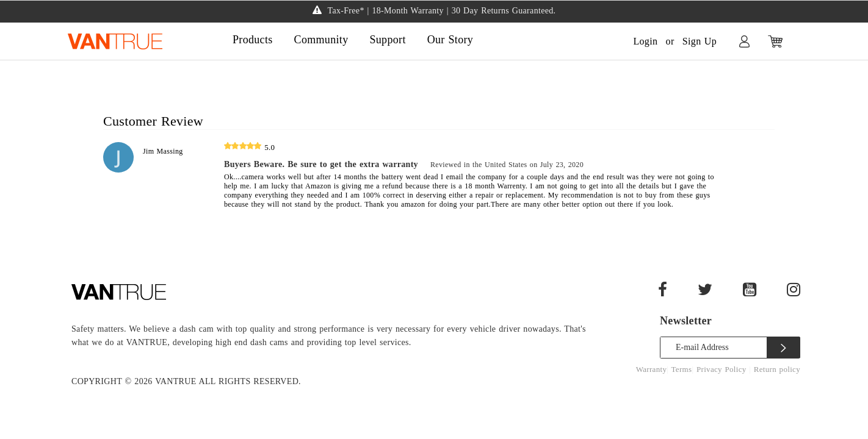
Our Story (450, 40)
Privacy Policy (723, 369)
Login (645, 41)
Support (387, 40)
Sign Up (700, 41)
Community (321, 40)
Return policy (777, 369)
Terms (682, 369)
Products (253, 40)
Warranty (652, 369)
